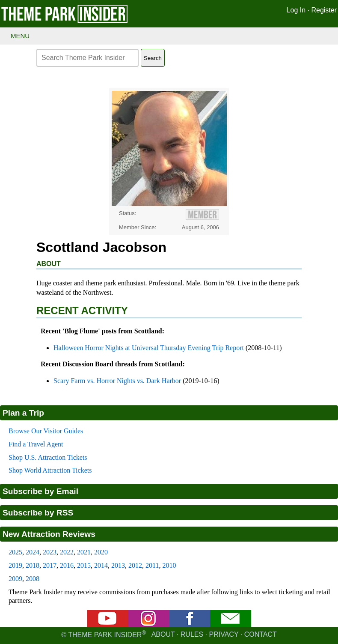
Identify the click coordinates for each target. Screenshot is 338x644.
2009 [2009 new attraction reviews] (15, 579)
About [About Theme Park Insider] (163, 635)
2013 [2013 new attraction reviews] (118, 565)
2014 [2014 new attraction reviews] (101, 565)
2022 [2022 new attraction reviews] (67, 552)
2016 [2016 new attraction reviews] (67, 565)
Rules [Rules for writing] (192, 635)
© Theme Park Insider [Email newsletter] (106, 635)
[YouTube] (107, 625)
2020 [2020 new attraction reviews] (101, 552)
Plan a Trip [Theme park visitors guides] (23, 413)
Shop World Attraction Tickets (50, 470)
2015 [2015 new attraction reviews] (84, 565)
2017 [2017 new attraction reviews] (50, 565)
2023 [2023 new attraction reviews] (50, 552)
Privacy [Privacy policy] (224, 635)
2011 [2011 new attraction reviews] (152, 565)
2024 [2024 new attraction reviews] (33, 552)
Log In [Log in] (296, 10)
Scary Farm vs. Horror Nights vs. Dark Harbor (117, 381)
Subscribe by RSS (38, 513)
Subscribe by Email (40, 491)
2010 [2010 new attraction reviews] (169, 565)
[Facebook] (190, 625)
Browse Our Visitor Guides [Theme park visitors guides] (46, 431)
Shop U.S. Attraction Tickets (48, 457)
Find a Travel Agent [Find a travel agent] (36, 444)
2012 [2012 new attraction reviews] (135, 565)
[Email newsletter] (231, 625)
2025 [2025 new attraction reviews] (15, 552)
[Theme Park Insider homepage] (65, 21)
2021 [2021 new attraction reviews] (84, 552)
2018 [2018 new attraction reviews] (33, 565)
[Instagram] (148, 625)
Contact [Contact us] (261, 635)
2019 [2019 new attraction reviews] (15, 565)
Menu (20, 36)
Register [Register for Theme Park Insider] (324, 10)
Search (153, 58)
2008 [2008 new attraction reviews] (33, 579)
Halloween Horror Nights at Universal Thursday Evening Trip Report (149, 348)
